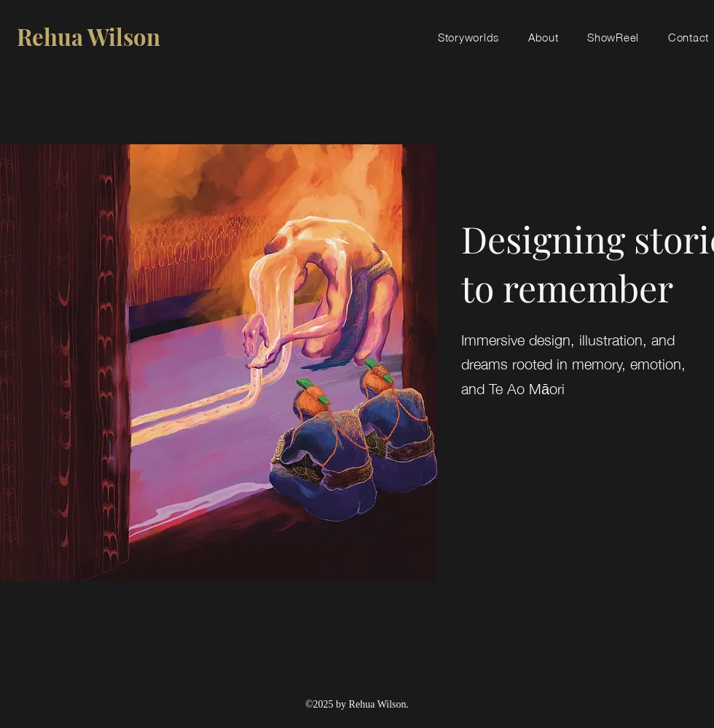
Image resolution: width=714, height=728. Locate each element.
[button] (468, 36)
